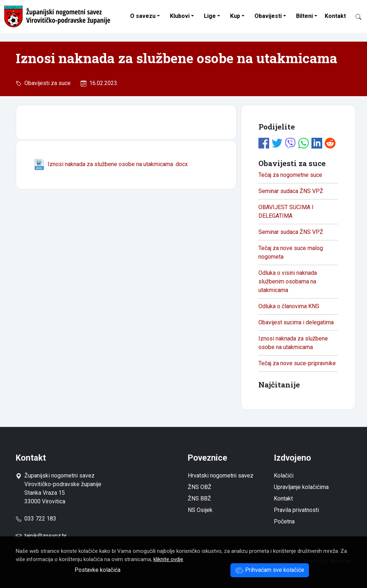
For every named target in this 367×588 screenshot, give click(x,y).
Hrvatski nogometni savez (221, 476)
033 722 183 (36, 519)
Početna (284, 521)
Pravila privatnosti (296, 510)
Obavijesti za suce (46, 83)
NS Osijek (200, 510)
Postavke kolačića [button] (97, 570)
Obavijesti (268, 16)
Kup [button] (235, 16)
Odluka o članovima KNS (289, 306)
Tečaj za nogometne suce (290, 175)
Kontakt (335, 16)
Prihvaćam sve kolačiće (270, 570)
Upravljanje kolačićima (301, 487)
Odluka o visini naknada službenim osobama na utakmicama (288, 281)
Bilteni (304, 16)
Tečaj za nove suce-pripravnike (297, 363)
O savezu (143, 16)
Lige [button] (210, 16)
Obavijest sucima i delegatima (296, 322)
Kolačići (284, 476)
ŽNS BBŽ (199, 498)
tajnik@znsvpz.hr (46, 536)
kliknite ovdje (168, 559)
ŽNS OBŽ (200, 487)
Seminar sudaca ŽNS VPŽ (291, 191)
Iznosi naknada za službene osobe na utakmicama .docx (111, 164)
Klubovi (180, 16)
